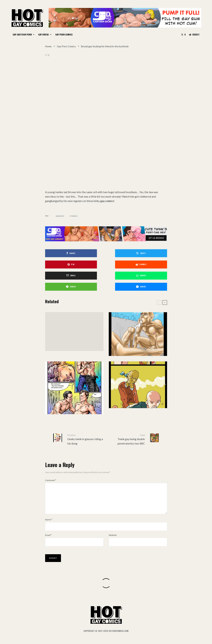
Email (48, 528)
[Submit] (65, 264)
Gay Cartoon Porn (22, 34)
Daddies (60, 216)
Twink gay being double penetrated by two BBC (127, 426)
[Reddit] (194, 35)
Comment (51, 468)
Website (113, 528)
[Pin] (148, 253)
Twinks (74, 216)
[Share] (65, 253)
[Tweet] (106, 253)
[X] (183, 35)
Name (49, 512)
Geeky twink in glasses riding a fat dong (85, 426)
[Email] (106, 264)
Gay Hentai (44, 34)
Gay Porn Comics (64, 34)
